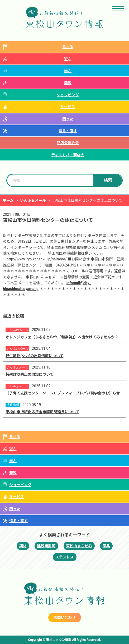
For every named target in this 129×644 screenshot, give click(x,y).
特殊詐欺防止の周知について (30, 374)
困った (68, 119)
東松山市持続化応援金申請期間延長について (42, 412)
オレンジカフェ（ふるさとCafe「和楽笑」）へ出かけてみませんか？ (62, 337)
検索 (108, 180)
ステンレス (65, 557)
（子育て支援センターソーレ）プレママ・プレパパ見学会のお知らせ (63, 393)
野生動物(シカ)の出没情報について (34, 356)
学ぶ (68, 71)
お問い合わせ (65, 618)
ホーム (8, 200)
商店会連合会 (68, 143)
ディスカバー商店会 (68, 155)
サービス (68, 107)
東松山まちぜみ (79, 546)
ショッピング (68, 95)
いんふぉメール (33, 200)
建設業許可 (46, 546)
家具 (106, 546)
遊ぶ (68, 59)
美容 (68, 83)
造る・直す (68, 131)
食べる (68, 47)
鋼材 (23, 546)
